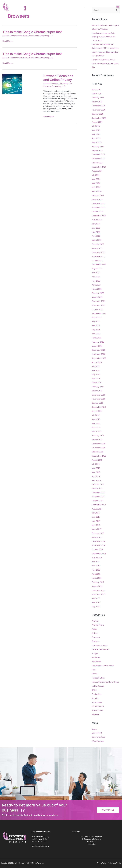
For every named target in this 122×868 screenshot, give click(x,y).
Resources (91, 842)
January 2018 (97, 489)
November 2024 (99, 159)
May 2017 (96, 521)
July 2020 (96, 366)
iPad (93, 670)
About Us (91, 844)
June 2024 (96, 179)
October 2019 (97, 403)
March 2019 (97, 431)
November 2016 (99, 545)
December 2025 (99, 106)
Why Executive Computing (91, 837)
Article (94, 633)
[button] (118, 7)
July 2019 (96, 415)
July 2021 (96, 322)
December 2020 (99, 350)
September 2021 (99, 313)
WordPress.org (98, 741)
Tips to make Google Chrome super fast (32, 32)
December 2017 (99, 493)
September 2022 (99, 265)
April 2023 (96, 236)
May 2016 (96, 570)
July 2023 (96, 224)
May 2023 (96, 232)
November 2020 (99, 354)
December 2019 (99, 395)
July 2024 (96, 175)
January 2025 (97, 151)
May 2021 (96, 330)
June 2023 (96, 228)
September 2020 (99, 358)
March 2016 (97, 578)
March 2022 (97, 289)
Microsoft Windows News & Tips (105, 682)
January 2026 (97, 102)
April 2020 (96, 379)
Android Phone (98, 625)
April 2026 (96, 90)
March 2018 (97, 480)
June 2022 (96, 277)
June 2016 (96, 566)
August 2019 (97, 411)
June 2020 (96, 370)
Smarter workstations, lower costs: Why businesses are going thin (105, 63)
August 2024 (97, 171)
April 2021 (96, 334)
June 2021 (96, 326)
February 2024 (98, 195)
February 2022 (98, 293)
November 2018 (99, 448)
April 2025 (96, 138)
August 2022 (97, 269)
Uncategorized (98, 706)
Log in (94, 729)
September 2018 (99, 456)
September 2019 (99, 407)
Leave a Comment (10, 36)
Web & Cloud (97, 710)
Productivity (97, 694)
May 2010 (96, 607)
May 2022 (96, 281)
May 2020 (96, 375)
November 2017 (99, 497)
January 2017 (97, 537)
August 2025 (97, 122)
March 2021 (97, 338)
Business (95, 641)
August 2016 (97, 558)
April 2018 (96, 476)
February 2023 (98, 244)
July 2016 (96, 562)
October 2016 (97, 550)
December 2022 (99, 252)
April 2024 (96, 187)
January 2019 (97, 440)
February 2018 (98, 484)
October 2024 (97, 163)
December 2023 (99, 203)
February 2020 (98, 387)
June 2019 (96, 419)
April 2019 (96, 427)
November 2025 (99, 110)
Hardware (96, 658)
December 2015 (99, 590)
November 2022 (99, 256)
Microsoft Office (98, 678)
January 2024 (97, 200)
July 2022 (96, 273)
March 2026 (97, 94)
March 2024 (97, 191)
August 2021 (97, 317)
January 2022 (97, 297)
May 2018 (96, 472)
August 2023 (97, 220)
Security (95, 698)
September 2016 (99, 554)
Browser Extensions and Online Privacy (58, 78)
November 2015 (99, 594)
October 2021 (97, 309)
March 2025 (97, 142)
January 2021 (97, 346)
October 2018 (97, 452)
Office (94, 690)
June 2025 (96, 130)
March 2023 (97, 240)
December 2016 (99, 541)
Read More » (8, 41)
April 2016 (96, 574)
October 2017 (97, 501)
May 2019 (96, 423)
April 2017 (96, 525)
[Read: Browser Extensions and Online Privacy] (12, 84)
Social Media (97, 702)
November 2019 (99, 399)
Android (95, 621)
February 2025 (98, 147)
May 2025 (96, 134)
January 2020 (97, 391)
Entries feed (97, 733)
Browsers (23, 36)
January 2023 (97, 248)
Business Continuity (100, 645)
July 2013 (96, 598)
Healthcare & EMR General (103, 666)
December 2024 (99, 155)
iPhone (95, 674)
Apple (94, 629)
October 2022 (97, 261)
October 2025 (97, 114)
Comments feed (98, 737)
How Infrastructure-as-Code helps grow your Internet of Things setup (103, 37)
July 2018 (96, 464)
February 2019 (98, 436)
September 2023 (99, 216)
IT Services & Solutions (91, 839)
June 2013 (96, 603)
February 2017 (98, 533)
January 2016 (97, 586)
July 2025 (96, 126)
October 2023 (97, 212)
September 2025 (99, 118)
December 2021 (99, 301)
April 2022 (96, 285)
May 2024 (96, 183)
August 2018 (97, 460)
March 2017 (97, 529)
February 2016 (98, 582)
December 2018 (99, 444)
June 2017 (96, 517)
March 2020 (97, 383)
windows (95, 715)
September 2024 (99, 167)
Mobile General (98, 686)
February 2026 (98, 98)
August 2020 (97, 362)
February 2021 (98, 342)
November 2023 (99, 208)
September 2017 (99, 505)
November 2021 (99, 305)
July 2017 (96, 513)
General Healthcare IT (101, 649)
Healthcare (96, 662)
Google (95, 654)
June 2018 (96, 468)
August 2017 (97, 509)
